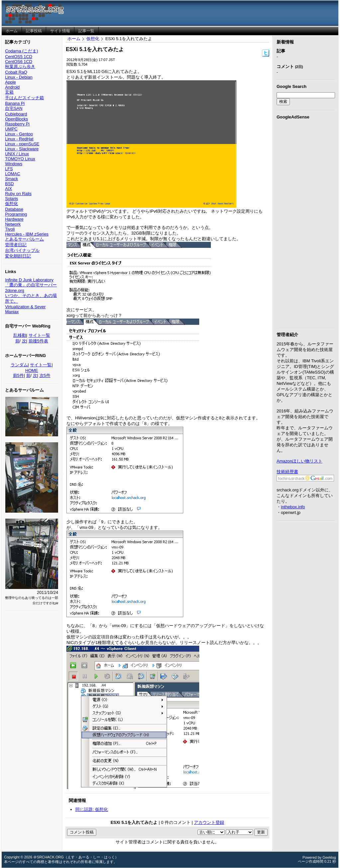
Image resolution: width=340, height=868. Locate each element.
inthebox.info (293, 507)
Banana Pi (15, 103)
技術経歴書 (287, 472)
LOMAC (13, 174)
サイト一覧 (39, 335)
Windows (14, 164)
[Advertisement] (306, 223)
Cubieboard (16, 114)
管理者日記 (16, 245)
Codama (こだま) (21, 51)
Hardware (14, 219)
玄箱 (9, 92)
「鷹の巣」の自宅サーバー (31, 285)
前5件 (18, 375)
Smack (11, 179)
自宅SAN (14, 108)
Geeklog (329, 857)
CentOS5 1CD (19, 57)
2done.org (15, 290)
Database (14, 209)
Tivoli (10, 229)
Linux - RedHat (19, 139)
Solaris (11, 199)
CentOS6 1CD (19, 62)
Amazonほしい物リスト (299, 461)
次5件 (45, 375)
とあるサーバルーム (24, 239)
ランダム (19, 365)
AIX (8, 189)
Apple (10, 82)
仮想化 (11, 204)
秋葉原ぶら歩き (20, 67)
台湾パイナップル (22, 250)
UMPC (11, 129)
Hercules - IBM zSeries (27, 234)
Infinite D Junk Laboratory (29, 280)
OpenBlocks (16, 119)
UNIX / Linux (17, 154)
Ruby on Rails (18, 194)
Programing (16, 214)
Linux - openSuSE (22, 144)
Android (12, 87)
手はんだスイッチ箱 (24, 98)
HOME (32, 370)
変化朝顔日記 (18, 256)
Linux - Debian (19, 77)
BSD (9, 184)
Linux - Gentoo (19, 134)
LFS (9, 169)
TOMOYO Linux (20, 159)
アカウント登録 (209, 822)
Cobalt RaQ (16, 72)
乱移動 (20, 335)
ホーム (74, 39)
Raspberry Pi (17, 124)
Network (13, 224)
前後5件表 (38, 341)
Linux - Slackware (22, 149)
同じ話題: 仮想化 (92, 809)
